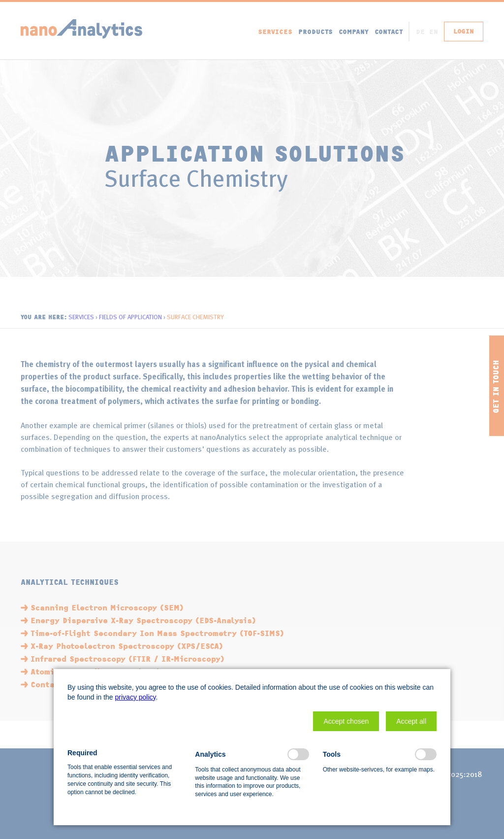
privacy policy (136, 697)
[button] (346, 721)
